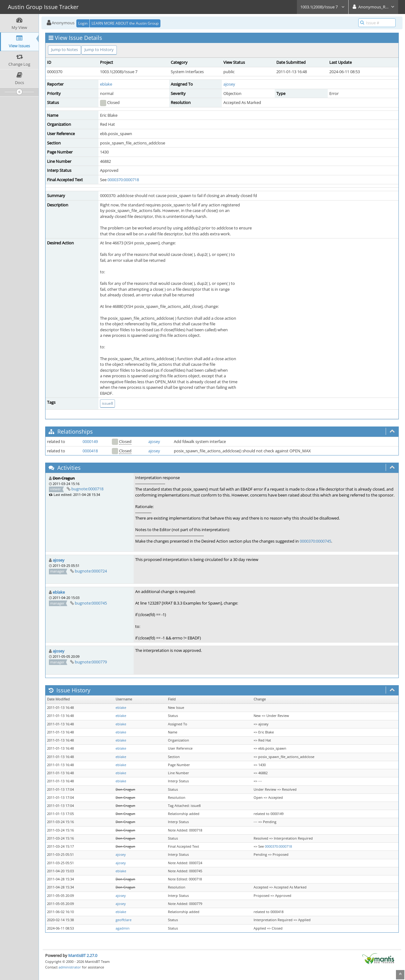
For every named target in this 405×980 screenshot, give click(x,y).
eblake (106, 84)
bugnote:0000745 (91, 603)
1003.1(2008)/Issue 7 (323, 7)
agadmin (123, 928)
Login (83, 23)
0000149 (90, 441)
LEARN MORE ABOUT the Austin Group (125, 23)
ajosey (229, 84)
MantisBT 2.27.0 (83, 955)
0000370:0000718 (123, 180)
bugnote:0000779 (91, 662)
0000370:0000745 (315, 541)
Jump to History (99, 49)
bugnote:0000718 (87, 489)
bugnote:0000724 (91, 571)
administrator (70, 967)
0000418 (90, 451)
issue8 (107, 403)
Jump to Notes (64, 49)
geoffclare (124, 920)
